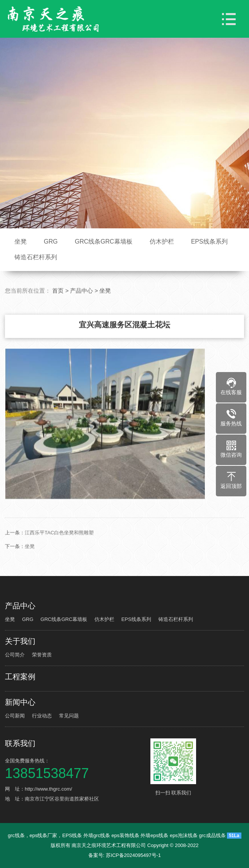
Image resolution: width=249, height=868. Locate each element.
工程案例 (20, 677)
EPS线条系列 (209, 241)
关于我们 (20, 641)
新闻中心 (20, 702)
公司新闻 (15, 716)
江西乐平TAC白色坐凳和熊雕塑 (59, 550)
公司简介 (15, 655)
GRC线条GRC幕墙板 (104, 241)
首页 (58, 308)
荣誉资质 (42, 655)
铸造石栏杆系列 (36, 257)
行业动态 (42, 716)
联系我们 (20, 743)
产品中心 (81, 308)
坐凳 (21, 241)
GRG (51, 241)
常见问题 (69, 716)
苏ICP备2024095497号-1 (133, 855)
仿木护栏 (162, 241)
